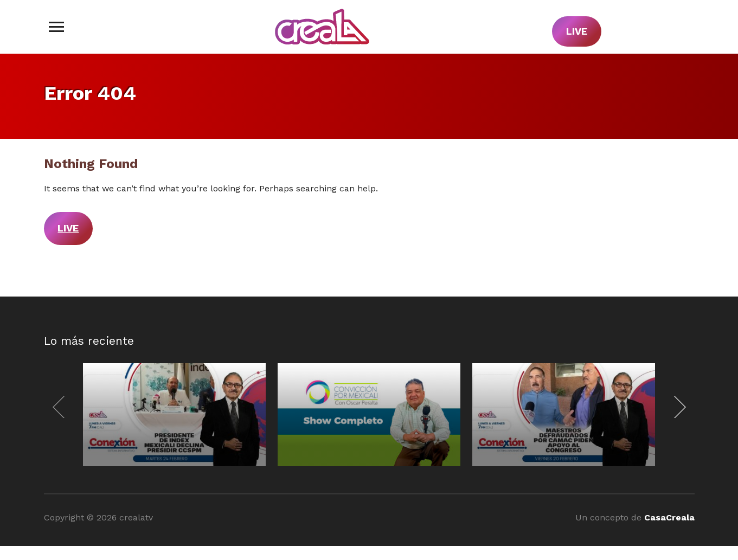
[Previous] (61, 407)
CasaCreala (669, 517)
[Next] (677, 407)
